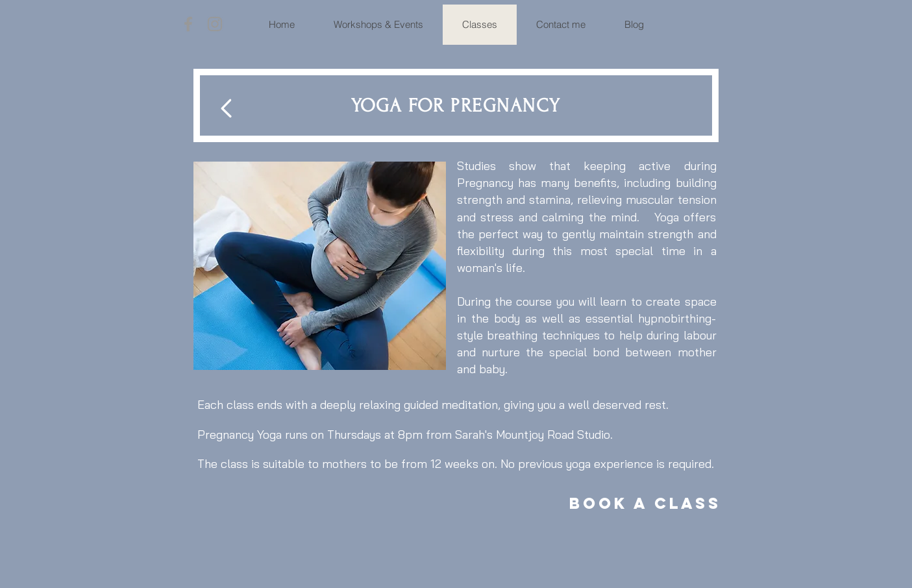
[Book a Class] (645, 504)
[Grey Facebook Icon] (188, 24)
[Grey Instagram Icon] (215, 24)
